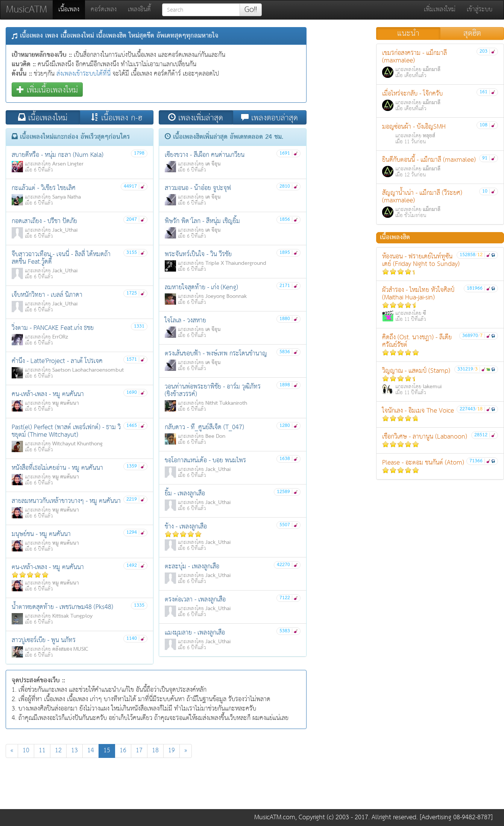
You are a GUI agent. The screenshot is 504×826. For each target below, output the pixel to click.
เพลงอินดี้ (139, 10)
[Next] (186, 751)
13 (74, 751)
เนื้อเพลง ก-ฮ (117, 118)
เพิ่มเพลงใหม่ (440, 10)
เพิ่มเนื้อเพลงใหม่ (47, 90)
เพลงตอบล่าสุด (269, 118)
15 (109, 750)
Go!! (251, 10)
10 (26, 751)
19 (172, 751)
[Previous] (12, 751)
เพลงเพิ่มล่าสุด (196, 118)
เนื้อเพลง (72, 9)
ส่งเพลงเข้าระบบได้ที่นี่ (83, 74)
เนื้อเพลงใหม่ (43, 118)
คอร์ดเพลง (104, 10)
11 (42, 751)
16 (123, 751)
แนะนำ (408, 33)
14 (91, 751)
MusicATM (27, 10)
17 (139, 751)
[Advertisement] (156, 785)
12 (58, 751)
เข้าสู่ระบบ (480, 10)
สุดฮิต (472, 33)
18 (155, 751)
